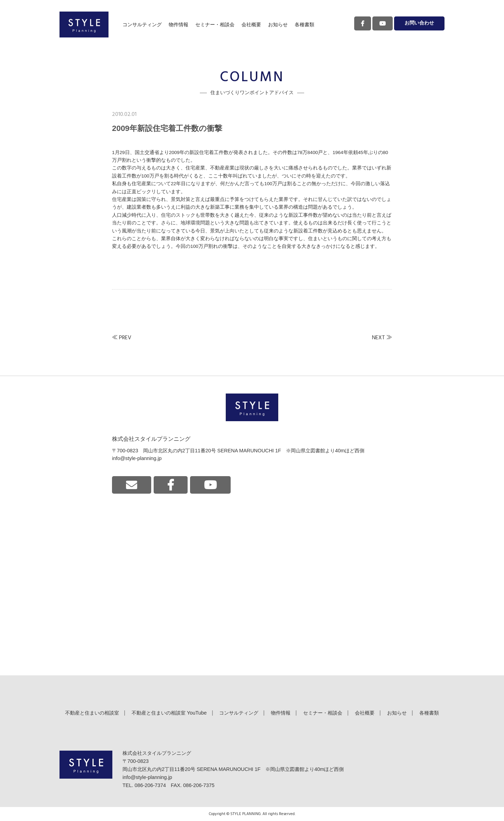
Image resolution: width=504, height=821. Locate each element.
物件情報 (178, 25)
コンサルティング (142, 25)
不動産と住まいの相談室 (92, 713)
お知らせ (278, 25)
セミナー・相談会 (215, 25)
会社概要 (251, 25)
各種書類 (304, 25)
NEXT (379, 338)
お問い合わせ (419, 23)
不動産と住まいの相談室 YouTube (169, 713)
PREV (125, 338)
